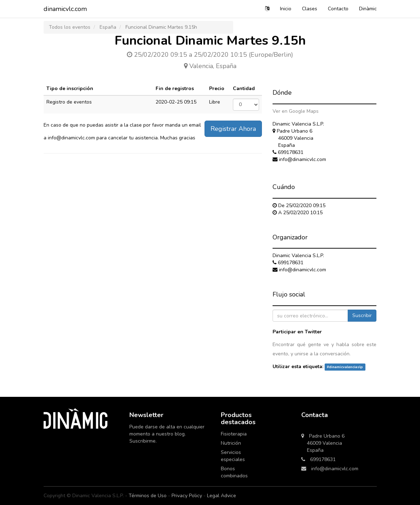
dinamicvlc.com (65, 9)
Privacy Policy (187, 496)
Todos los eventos (70, 27)
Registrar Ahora (233, 129)
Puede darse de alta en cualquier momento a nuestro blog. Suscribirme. (167, 434)
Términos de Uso (148, 496)
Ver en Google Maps (296, 111)
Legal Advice (222, 496)
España (108, 27)
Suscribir (362, 315)
